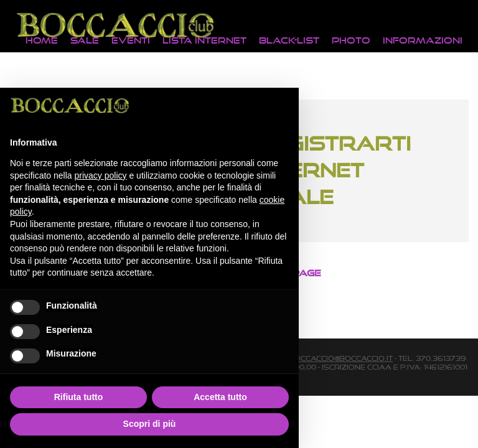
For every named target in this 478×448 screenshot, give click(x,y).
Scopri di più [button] (150, 424)
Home (42, 40)
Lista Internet (204, 40)
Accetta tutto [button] (220, 397)
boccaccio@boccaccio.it (341, 358)
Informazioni (423, 40)
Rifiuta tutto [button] (79, 397)
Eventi (131, 40)
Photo (351, 40)
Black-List (289, 40)
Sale (85, 40)
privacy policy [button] (101, 175)
